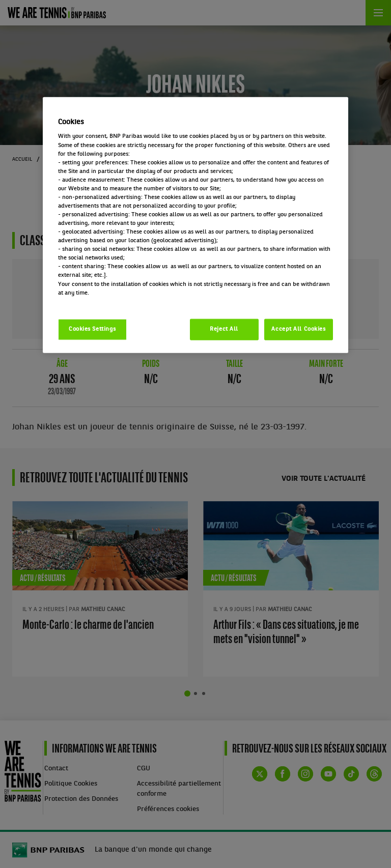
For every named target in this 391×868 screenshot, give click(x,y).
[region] (195, 225)
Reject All (224, 329)
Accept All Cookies (298, 329)
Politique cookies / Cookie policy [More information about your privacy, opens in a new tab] (103, 301)
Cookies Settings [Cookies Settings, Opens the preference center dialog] (92, 329)
